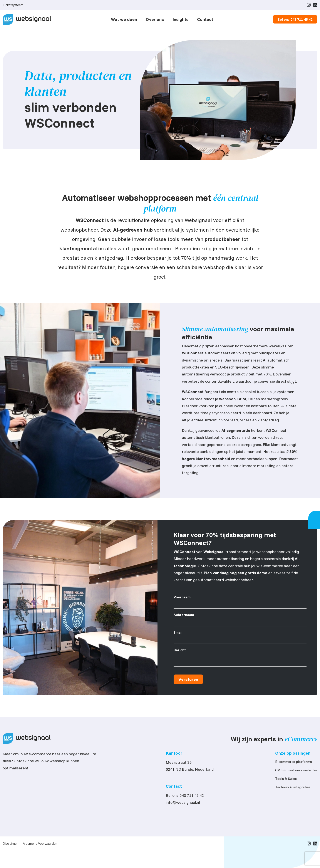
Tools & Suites (286, 780)
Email (178, 634)
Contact (205, 19)
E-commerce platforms (294, 763)
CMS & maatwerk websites (296, 771)
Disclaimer (10, 845)
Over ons (155, 19)
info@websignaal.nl (183, 804)
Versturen (188, 681)
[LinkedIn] (315, 5)
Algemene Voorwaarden (40, 845)
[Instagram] (309, 5)
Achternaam (184, 616)
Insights (180, 19)
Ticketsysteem (13, 5)
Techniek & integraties (293, 788)
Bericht (180, 652)
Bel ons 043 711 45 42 (185, 797)
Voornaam (182, 599)
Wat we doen (124, 19)
